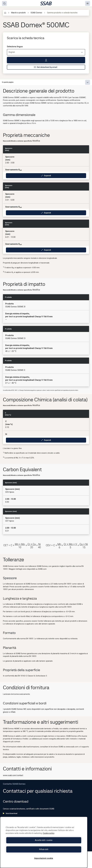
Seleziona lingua (15, 46)
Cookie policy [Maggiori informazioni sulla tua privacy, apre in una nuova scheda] (49, 833)
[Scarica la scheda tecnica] (46, 60)
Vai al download (10, 813)
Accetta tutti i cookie (44, 840)
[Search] (4, 3)
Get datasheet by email (46, 67)
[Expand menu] (88, 82)
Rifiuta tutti (44, 849)
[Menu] (88, 3)
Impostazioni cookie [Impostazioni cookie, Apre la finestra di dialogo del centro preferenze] (44, 858)
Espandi (46, 176)
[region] (44, 842)
